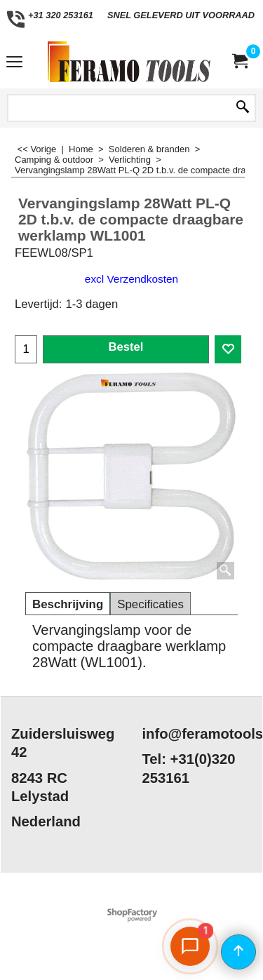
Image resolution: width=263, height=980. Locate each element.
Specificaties (150, 604)
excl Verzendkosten (131, 279)
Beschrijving (68, 604)
